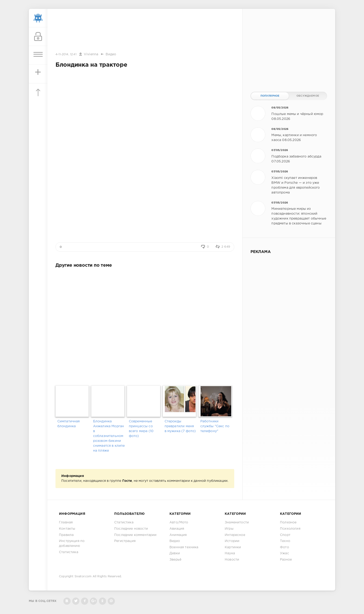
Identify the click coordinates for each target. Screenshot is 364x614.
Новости (232, 560)
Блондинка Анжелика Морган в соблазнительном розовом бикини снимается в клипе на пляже (109, 436)
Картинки (233, 547)
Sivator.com (83, 576)
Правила (66, 535)
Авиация (177, 529)
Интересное (235, 535)
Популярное (270, 96)
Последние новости (131, 529)
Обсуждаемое (308, 96)
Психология (290, 529)
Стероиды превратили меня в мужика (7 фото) (180, 426)
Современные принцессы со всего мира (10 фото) (141, 429)
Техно (285, 541)
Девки (175, 553)
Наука (230, 553)
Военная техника (184, 547)
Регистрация (125, 541)
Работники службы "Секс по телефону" (215, 426)
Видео (111, 54)
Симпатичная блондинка (69, 424)
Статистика (69, 552)
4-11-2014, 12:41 (66, 54)
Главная (66, 522)
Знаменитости (237, 522)
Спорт (285, 535)
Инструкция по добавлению (72, 543)
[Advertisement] (145, 31)
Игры (229, 529)
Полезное (288, 522)
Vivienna (91, 54)
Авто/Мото (179, 522)
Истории (232, 541)
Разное (286, 560)
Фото (284, 547)
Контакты (67, 529)
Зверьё (175, 560)
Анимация (178, 535)
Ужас (284, 553)
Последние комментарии (135, 535)
